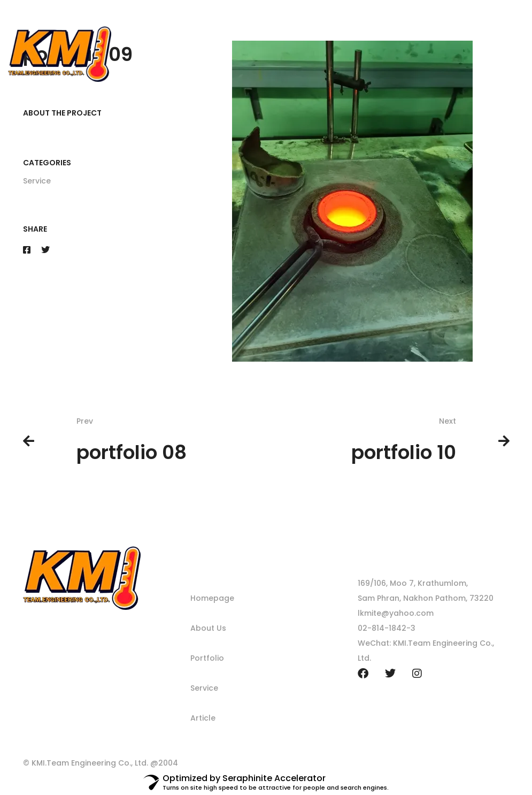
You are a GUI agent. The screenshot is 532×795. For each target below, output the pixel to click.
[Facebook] (27, 250)
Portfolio (207, 658)
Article (203, 718)
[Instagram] (417, 674)
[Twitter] (45, 250)
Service (37, 181)
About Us (208, 628)
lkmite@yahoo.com (396, 613)
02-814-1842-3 (387, 628)
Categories (47, 163)
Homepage (212, 598)
